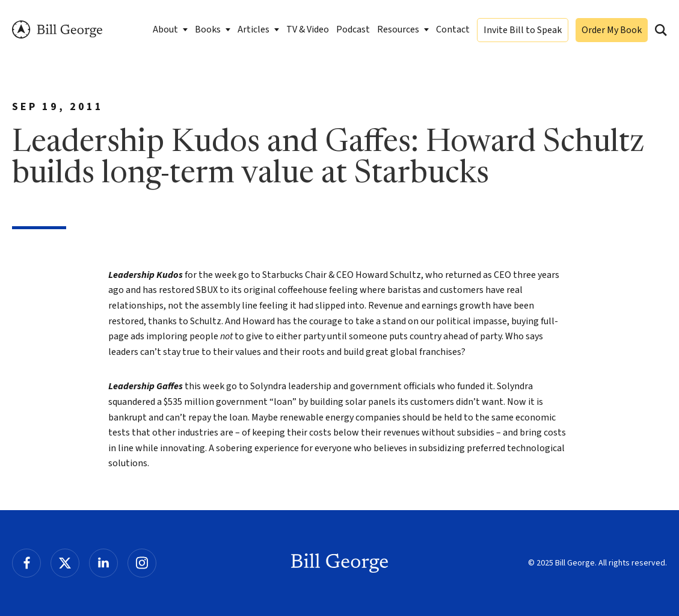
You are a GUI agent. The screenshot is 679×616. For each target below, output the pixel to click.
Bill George (57, 30)
